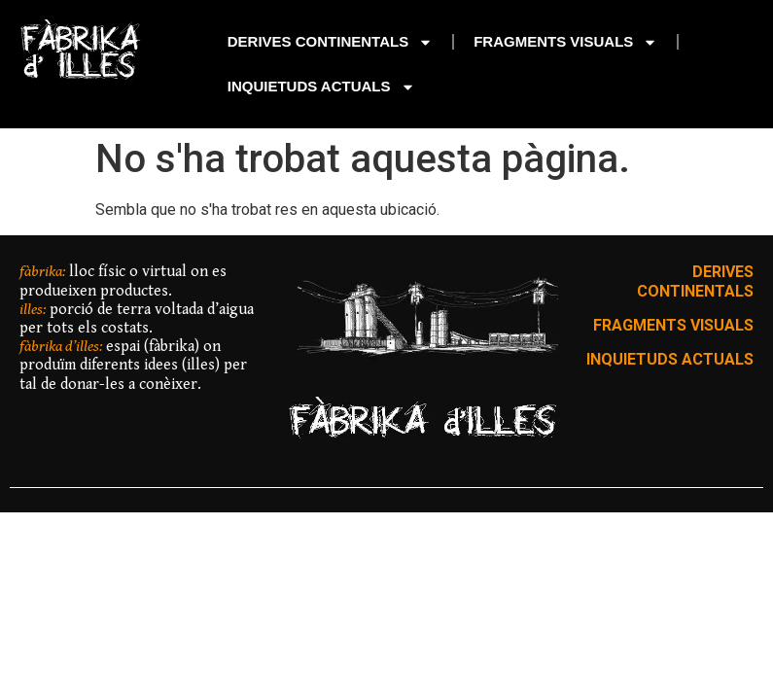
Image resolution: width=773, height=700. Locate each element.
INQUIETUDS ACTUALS (321, 87)
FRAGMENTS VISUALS (565, 42)
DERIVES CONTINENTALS (330, 42)
